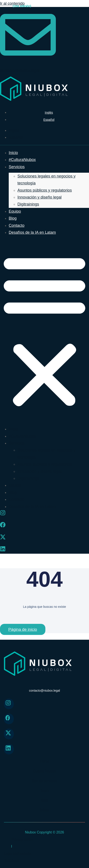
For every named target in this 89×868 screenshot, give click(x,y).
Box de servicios (45, 781)
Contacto (17, 225)
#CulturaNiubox (22, 160)
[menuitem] (49, 113)
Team (44, 791)
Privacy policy (22, 839)
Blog (13, 218)
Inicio (13, 153)
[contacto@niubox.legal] (28, 61)
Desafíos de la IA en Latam (32, 232)
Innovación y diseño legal (39, 197)
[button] (44, 331)
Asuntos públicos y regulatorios (45, 190)
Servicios (17, 167)
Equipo (15, 211)
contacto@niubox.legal (20, 70)
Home (45, 761)
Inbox (44, 810)
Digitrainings (28, 204)
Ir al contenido (12, 3)
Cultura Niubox (44, 771)
